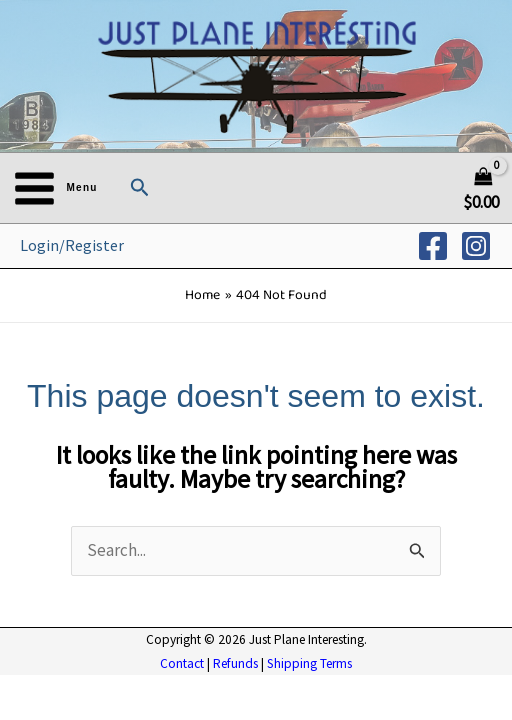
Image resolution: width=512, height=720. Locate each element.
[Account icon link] (72, 246)
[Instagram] (476, 246)
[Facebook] (433, 246)
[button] (140, 188)
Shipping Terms (309, 663)
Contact (182, 663)
